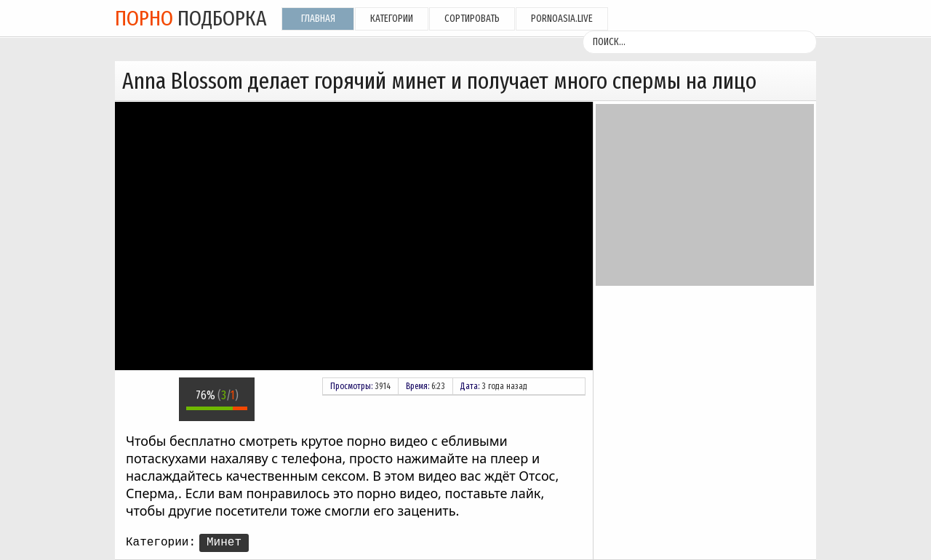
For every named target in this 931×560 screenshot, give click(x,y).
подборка (191, 18)
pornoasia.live (562, 19)
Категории (392, 19)
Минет (224, 543)
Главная (318, 19)
